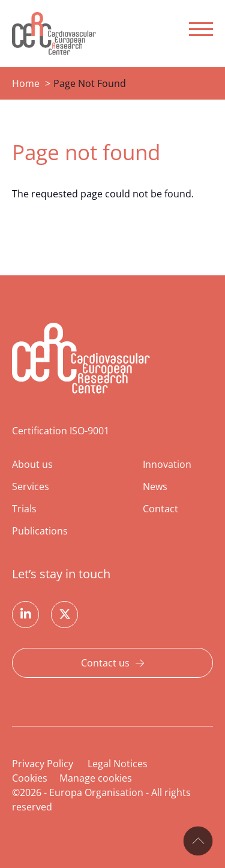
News (155, 486)
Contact (160, 509)
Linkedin (25, 615)
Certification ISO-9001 (61, 431)
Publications (40, 531)
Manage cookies (96, 778)
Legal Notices (118, 764)
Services (31, 486)
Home (26, 83)
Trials (24, 509)
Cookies (30, 778)
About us (32, 464)
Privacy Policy (43, 764)
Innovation (167, 464)
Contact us (105, 663)
